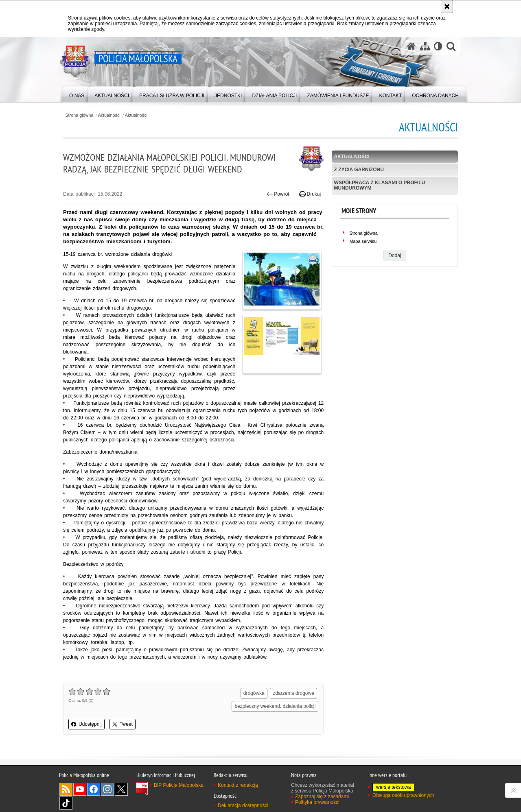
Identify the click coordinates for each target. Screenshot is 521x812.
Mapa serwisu (363, 241)
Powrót (278, 194)
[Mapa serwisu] (425, 46)
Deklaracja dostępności (243, 805)
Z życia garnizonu (359, 170)
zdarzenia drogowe (293, 693)
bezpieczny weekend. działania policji (275, 706)
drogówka (254, 693)
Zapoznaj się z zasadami (322, 797)
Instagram (107, 789)
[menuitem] (77, 94)
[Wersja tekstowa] (438, 46)
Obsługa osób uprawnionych (403, 795)
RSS (66, 789)
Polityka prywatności (317, 802)
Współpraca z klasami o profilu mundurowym (380, 185)
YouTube (80, 789)
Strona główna (79, 115)
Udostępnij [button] (86, 724)
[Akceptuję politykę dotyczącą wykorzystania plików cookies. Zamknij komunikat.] (447, 7)
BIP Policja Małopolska (179, 785)
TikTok (66, 803)
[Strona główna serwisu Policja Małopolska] (412, 46)
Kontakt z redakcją (238, 785)
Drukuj (310, 194)
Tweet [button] (123, 724)
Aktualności (109, 115)
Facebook (94, 789)
